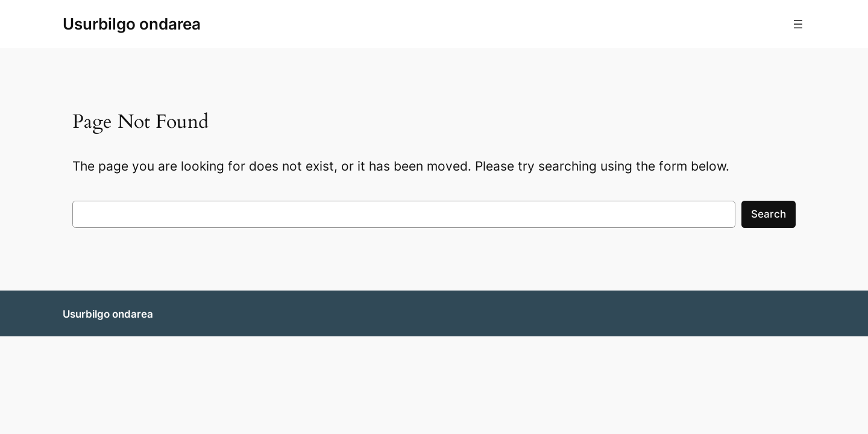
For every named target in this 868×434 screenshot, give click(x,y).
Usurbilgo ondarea (132, 24)
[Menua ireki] (798, 24)
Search (769, 214)
